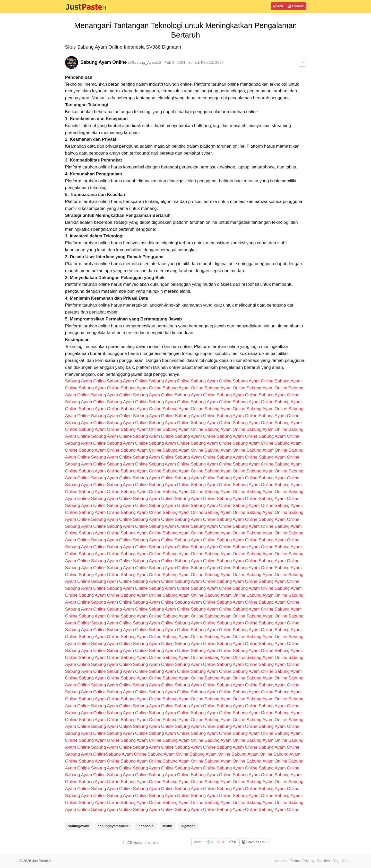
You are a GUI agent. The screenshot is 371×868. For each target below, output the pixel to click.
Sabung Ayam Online (104, 62)
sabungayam (79, 826)
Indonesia (146, 826)
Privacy (308, 861)
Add (278, 6)
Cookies (323, 861)
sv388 (167, 826)
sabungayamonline (113, 826)
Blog (336, 861)
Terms (295, 861)
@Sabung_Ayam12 (144, 62)
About (347, 861)
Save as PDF (255, 842)
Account (296, 6)
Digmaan (188, 826)
